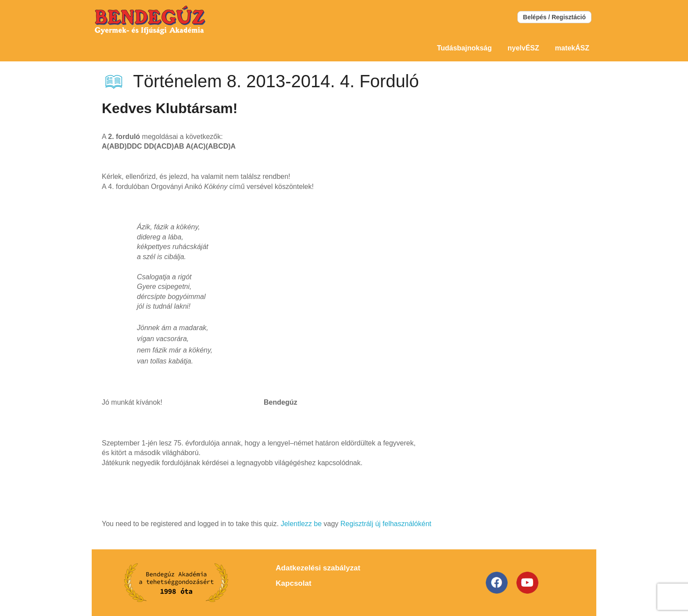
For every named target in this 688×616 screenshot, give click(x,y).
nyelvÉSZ (523, 48)
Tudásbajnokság (464, 48)
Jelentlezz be (301, 524)
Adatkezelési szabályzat (318, 568)
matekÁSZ (572, 48)
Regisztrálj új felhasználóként (386, 524)
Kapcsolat (293, 583)
